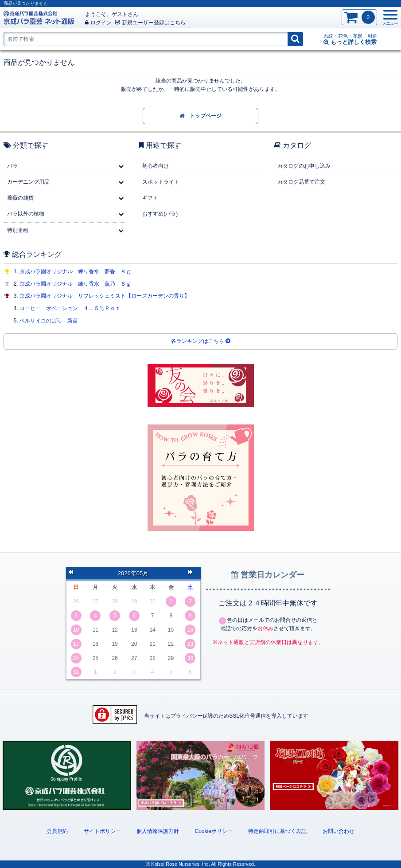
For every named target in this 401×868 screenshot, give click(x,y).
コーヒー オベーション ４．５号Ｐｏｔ (70, 308)
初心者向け (156, 166)
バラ (12, 166)
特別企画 (18, 230)
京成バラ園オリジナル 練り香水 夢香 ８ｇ (75, 271)
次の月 (193, 573)
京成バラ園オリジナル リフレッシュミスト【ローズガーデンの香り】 (105, 296)
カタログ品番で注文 (301, 182)
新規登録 (150, 23)
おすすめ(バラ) (160, 214)
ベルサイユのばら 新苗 (49, 321)
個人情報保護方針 (158, 831)
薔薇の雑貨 (20, 198)
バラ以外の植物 (26, 214)
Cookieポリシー (213, 831)
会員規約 (57, 831)
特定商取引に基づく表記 (277, 831)
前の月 (74, 573)
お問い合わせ (339, 831)
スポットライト (161, 182)
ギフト (150, 198)
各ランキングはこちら (200, 341)
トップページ (200, 116)
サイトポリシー (102, 831)
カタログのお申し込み (304, 166)
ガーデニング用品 (28, 182)
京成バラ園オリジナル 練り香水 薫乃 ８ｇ (75, 284)
